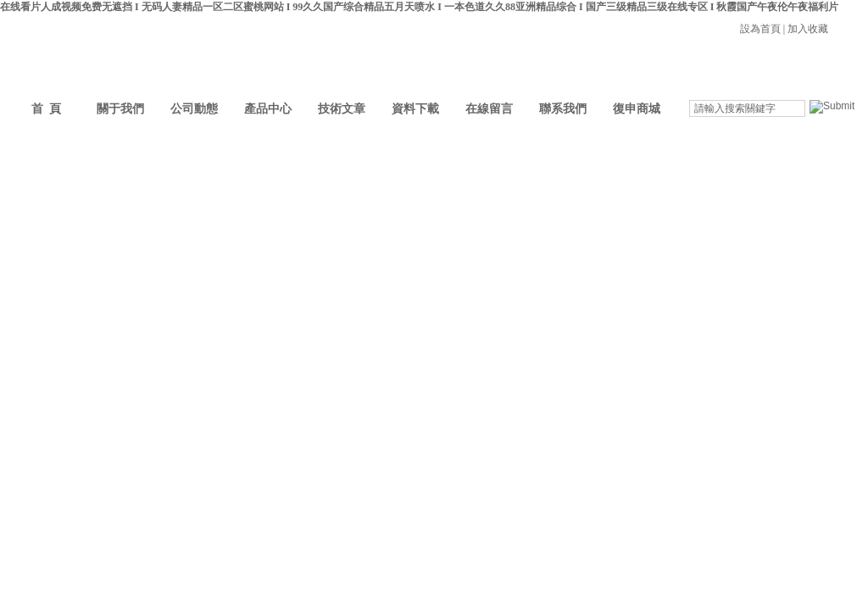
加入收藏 (808, 29)
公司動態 (194, 109)
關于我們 (120, 109)
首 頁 (46, 109)
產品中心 (268, 109)
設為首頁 (760, 29)
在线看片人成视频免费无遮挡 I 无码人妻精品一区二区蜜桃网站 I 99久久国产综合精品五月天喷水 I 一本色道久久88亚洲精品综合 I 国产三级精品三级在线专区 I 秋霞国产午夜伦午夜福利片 (419, 7)
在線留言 (489, 109)
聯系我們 (563, 109)
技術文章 (342, 109)
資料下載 (415, 109)
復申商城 (637, 109)
